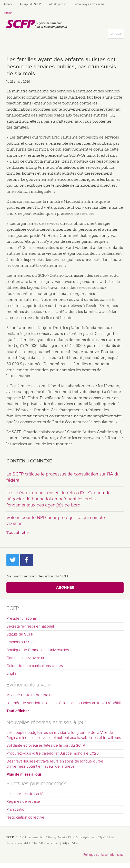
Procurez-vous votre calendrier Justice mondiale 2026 (53, 753)
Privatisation (16, 809)
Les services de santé (25, 794)
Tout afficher (18, 533)
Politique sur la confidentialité (103, 855)
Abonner (65, 588)
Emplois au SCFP (21, 642)
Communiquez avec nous (89, 4)
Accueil (8, 4)
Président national (22, 618)
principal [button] (117, 35)
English (8, 13)
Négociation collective (25, 817)
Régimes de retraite (23, 801)
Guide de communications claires (35, 666)
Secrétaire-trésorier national (30, 626)
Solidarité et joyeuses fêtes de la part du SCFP (46, 745)
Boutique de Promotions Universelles (38, 650)
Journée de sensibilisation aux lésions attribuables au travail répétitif (64, 703)
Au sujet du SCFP (30, 4)
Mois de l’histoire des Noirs (29, 695)
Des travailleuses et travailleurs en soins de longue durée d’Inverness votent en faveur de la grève (55, 764)
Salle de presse (57, 4)
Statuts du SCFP (20, 634)
